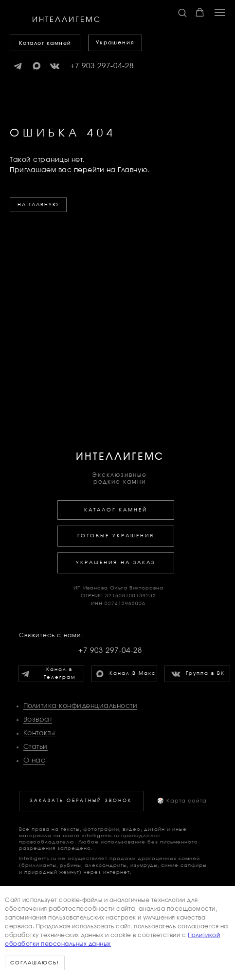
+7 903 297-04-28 (102, 66)
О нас (35, 761)
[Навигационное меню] (220, 13)
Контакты (39, 733)
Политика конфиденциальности (81, 706)
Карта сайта (182, 801)
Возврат (38, 720)
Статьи (36, 747)
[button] (182, 12)
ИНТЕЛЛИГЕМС (120, 457)
